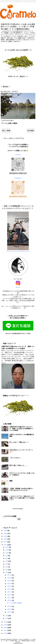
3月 (7, 572)
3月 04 (10, 609)
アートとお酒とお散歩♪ (10, 123)
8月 (7, 558)
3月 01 (10, 612)
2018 (6, 628)
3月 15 (10, 595)
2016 (6, 633)
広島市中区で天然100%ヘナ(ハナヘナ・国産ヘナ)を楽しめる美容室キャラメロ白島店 (21, 429)
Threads (18, 155)
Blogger (21, 509)
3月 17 (10, 592)
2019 (6, 625)
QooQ (21, 643)
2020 (6, 622)
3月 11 (10, 598)
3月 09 (10, 600)
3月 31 (10, 575)
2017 (6, 630)
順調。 (12, 481)
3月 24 (10, 586)
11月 (7, 550)
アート (4, 95)
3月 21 (10, 589)
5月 (7, 567)
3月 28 (10, 583)
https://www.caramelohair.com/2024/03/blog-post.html (18, 251)
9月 (7, 556)
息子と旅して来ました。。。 (19, 465)
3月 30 (10, 578)
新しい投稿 (6, 131)
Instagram (18, 178)
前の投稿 (31, 131)
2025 (6, 533)
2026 (6, 530)
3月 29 (10, 581)
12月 (7, 547)
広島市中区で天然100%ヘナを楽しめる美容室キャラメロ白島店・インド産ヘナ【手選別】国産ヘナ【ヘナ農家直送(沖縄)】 (18, 27)
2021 (6, 545)
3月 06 (10, 606)
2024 (6, 536)
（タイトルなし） (15, 458)
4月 (7, 570)
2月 (7, 616)
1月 (7, 618)
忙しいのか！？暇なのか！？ (19, 442)
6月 (7, 564)
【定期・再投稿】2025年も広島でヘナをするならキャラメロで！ (21, 489)
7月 (7, 561)
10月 (7, 553)
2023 (6, 539)
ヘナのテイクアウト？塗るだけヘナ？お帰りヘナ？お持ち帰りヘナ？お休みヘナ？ (22, 498)
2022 (6, 542)
